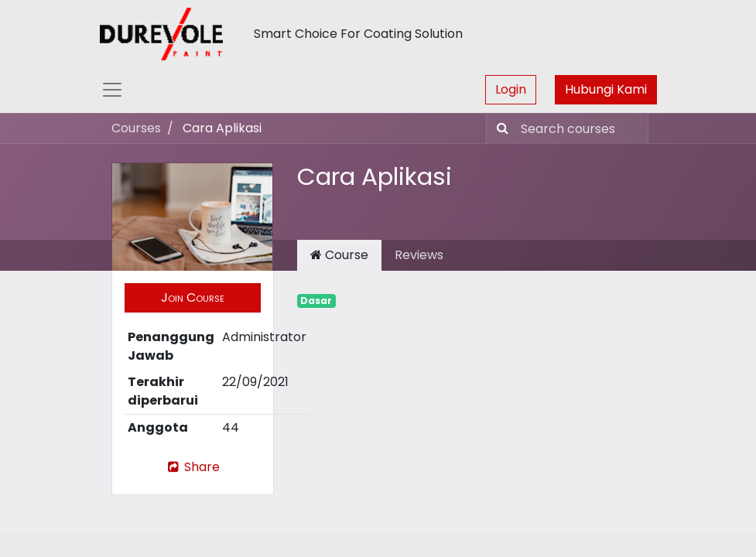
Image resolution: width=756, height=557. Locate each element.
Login (511, 89)
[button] (193, 298)
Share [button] (192, 467)
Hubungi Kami (606, 89)
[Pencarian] (499, 128)
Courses (136, 128)
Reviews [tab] (419, 255)
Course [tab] (339, 255)
